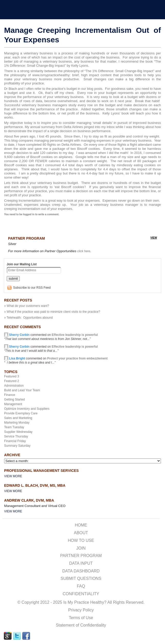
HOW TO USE (81, 540)
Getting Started (14, 399)
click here (84, 251)
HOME (81, 525)
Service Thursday (16, 436)
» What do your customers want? (27, 306)
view (154, 238)
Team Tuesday (14, 427)
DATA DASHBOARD (81, 571)
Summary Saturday (17, 446)
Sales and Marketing (18, 418)
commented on (51, 337)
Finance (10, 395)
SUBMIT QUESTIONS (81, 578)
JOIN (81, 548)
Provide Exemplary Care (21, 413)
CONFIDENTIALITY (81, 594)
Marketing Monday (17, 423)
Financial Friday (15, 441)
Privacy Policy (81, 610)
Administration (14, 386)
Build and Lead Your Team (22, 390)
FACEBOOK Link (26, 636)
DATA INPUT (81, 563)
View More (13, 476)
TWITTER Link (17, 636)
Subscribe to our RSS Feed (32, 288)
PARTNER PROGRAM (81, 556)
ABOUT (81, 533)
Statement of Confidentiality (81, 625)
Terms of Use (81, 618)
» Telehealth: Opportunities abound (28, 318)
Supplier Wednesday (18, 432)
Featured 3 (12, 376)
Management (13, 404)
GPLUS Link (8, 636)
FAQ (81, 586)
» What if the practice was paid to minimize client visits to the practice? (52, 312)
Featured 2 (12, 381)
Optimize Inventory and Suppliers (27, 409)
